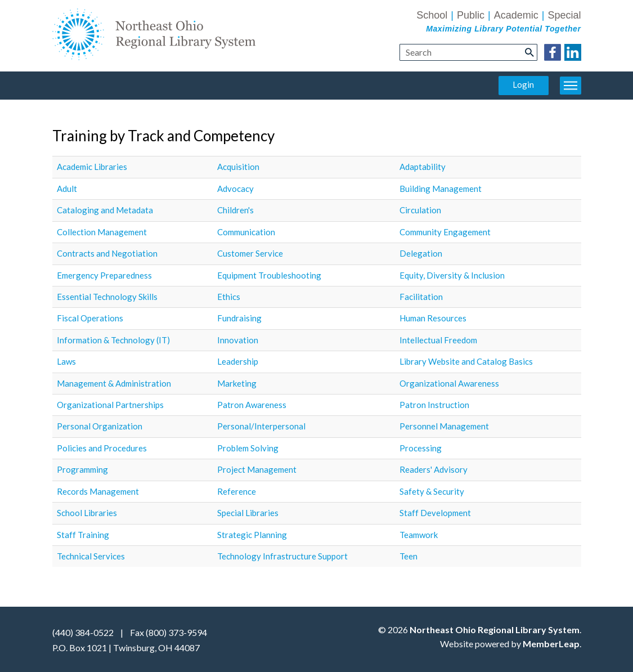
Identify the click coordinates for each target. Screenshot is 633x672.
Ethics (229, 297)
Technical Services (91, 556)
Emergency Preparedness (104, 275)
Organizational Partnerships (110, 405)
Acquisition (238, 167)
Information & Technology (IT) (113, 340)
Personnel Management (444, 426)
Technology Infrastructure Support (282, 556)
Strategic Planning (252, 535)
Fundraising (239, 318)
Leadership (238, 361)
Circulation (420, 210)
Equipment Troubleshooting (269, 275)
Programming (82, 469)
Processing (421, 448)
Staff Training (83, 535)
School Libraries (87, 513)
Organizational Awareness (449, 383)
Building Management (441, 189)
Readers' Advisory (434, 469)
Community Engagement (445, 232)
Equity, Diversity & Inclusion (452, 275)
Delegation (421, 253)
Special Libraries (248, 513)
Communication (246, 232)
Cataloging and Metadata (105, 210)
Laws (66, 361)
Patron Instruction (434, 405)
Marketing (237, 383)
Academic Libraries (92, 167)
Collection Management (102, 232)
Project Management (257, 469)
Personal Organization (100, 426)
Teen (408, 556)
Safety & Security (432, 491)
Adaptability (423, 167)
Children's (235, 210)
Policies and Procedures (102, 448)
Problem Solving (248, 448)
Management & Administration (114, 383)
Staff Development (435, 513)
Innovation (238, 340)
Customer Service (250, 253)
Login (523, 84)
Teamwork (419, 535)
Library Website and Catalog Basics (466, 361)
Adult (67, 189)
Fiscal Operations (90, 318)
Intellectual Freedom (438, 340)
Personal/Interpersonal (261, 426)
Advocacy (235, 189)
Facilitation (421, 297)
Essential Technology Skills (107, 297)
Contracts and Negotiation (107, 253)
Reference (237, 491)
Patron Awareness (252, 405)
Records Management (98, 491)
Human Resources (433, 318)
